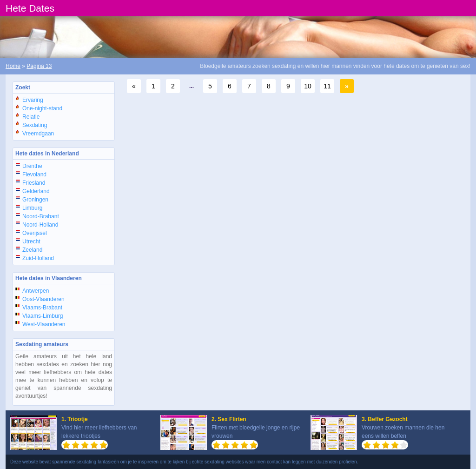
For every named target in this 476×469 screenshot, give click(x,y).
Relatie (31, 117)
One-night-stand (42, 108)
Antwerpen (36, 291)
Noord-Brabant (41, 216)
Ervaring (33, 100)
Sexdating (35, 125)
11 (327, 86)
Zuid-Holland (38, 258)
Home (13, 66)
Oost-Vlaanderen (43, 299)
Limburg (32, 208)
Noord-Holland (40, 225)
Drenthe (32, 166)
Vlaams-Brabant (42, 308)
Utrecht (31, 241)
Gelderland (36, 191)
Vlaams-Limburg (43, 316)
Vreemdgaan (38, 134)
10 (308, 86)
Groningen (35, 200)
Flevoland (34, 174)
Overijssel (35, 233)
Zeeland (32, 250)
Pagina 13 (39, 66)
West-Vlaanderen (44, 324)
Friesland (34, 183)
